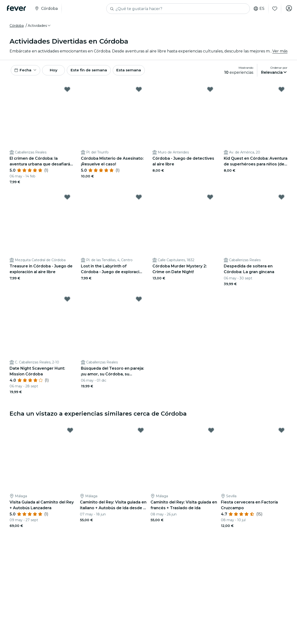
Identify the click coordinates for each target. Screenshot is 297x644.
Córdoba (17, 26)
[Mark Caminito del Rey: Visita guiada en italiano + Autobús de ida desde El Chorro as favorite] (141, 432)
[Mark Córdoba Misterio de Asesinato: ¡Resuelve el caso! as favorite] (139, 90)
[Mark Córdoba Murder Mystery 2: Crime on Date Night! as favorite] (210, 198)
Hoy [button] (57, 71)
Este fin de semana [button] (95, 71)
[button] (39, 26)
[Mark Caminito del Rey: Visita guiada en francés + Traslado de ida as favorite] (211, 432)
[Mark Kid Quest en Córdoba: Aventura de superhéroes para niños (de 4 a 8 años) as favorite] (281, 90)
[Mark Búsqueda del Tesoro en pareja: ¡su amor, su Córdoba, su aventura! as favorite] (139, 300)
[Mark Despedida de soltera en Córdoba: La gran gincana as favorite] (281, 198)
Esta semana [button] (137, 71)
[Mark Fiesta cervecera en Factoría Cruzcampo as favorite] (281, 432)
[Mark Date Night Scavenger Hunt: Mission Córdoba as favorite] (67, 300)
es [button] (258, 9)
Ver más (280, 51)
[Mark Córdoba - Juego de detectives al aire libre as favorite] (210, 90)
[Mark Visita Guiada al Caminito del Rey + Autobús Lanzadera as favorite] (70, 432)
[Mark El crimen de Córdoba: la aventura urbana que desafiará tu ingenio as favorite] (67, 90)
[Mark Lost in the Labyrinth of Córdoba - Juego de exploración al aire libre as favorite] (139, 198)
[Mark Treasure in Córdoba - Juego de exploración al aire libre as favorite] (67, 198)
